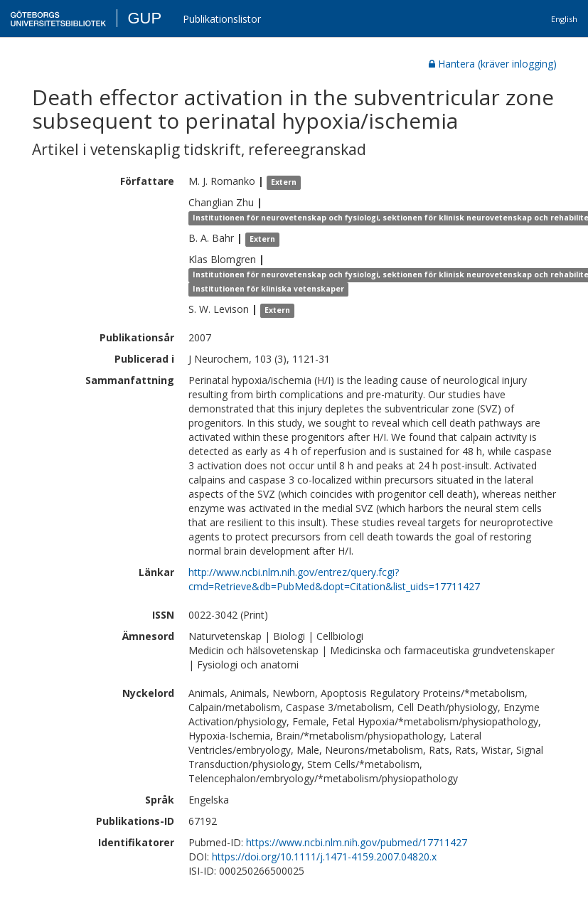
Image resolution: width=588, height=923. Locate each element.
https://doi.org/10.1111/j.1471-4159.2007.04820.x (324, 857)
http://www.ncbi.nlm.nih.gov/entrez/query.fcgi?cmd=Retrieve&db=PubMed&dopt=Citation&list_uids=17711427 (334, 579)
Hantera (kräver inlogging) (493, 64)
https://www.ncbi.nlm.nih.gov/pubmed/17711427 (357, 842)
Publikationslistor (222, 19)
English (564, 19)
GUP (144, 18)
